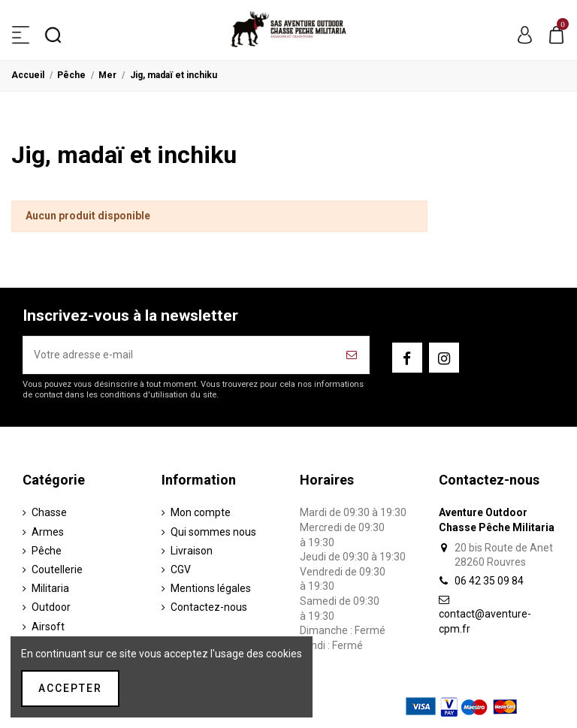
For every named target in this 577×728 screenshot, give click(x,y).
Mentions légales (211, 588)
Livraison (192, 551)
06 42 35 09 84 (489, 581)
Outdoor (51, 607)
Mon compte (201, 512)
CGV (181, 569)
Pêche (47, 551)
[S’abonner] (352, 355)
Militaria (50, 588)
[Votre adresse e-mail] (180, 355)
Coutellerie (57, 569)
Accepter (70, 688)
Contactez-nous (209, 607)
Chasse (49, 512)
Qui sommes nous (213, 532)
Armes (48, 532)
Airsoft (48, 627)
